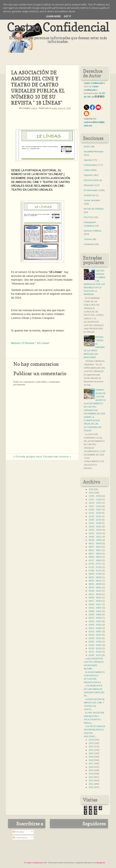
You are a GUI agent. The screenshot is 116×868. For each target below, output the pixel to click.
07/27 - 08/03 (95, 560)
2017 (91, 764)
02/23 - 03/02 (95, 631)
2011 (91, 784)
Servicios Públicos (93, 231)
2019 (91, 757)
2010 (91, 787)
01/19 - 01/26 (95, 648)
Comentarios (20, 838)
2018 (91, 760)
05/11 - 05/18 (95, 594)
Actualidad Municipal (94, 152)
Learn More (53, 16)
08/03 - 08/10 (95, 557)
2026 (91, 489)
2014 (91, 774)
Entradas (18, 832)
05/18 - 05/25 (95, 591)
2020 (91, 753)
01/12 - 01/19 (95, 652)
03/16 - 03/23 (95, 621)
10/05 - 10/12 (95, 537)
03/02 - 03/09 (95, 628)
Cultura (34, 108)
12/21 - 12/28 (95, 499)
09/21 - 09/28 (95, 543)
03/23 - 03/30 (95, 618)
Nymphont (101, 863)
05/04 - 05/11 (95, 598)
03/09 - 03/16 (95, 625)
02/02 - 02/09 (95, 642)
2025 (91, 493)
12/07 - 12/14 (95, 506)
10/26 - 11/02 (95, 527)
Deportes (88, 175)
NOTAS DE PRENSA (94, 209)
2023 (91, 743)
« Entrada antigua (24, 457)
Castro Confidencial (58, 27)
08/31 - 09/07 (95, 550)
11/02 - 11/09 (95, 523)
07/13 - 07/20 (95, 567)
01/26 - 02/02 (95, 645)
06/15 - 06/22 (95, 581)
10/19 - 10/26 (95, 530)
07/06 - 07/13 (95, 571)
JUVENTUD (89, 195)
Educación (89, 185)
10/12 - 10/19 (95, 533)
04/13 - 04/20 (95, 608)
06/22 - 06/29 (95, 577)
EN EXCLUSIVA (91, 180)
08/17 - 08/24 (95, 554)
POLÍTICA (89, 217)
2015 (91, 770)
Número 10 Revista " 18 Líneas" (30, 343)
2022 (91, 747)
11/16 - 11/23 (95, 516)
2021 (91, 750)
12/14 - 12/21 (95, 503)
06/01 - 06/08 (95, 584)
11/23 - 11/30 (95, 513)
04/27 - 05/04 (95, 601)
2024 (91, 740)
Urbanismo (89, 244)
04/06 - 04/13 (95, 611)
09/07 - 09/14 (95, 547)
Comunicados (90, 165)
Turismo (88, 239)
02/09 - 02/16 (95, 638)
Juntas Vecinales (92, 200)
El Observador (91, 190)
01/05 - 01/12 (95, 655)
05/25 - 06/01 (95, 587)
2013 (91, 777)
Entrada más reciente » (57, 457)
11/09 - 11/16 (95, 520)
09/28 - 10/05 (95, 540)
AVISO (87, 147)
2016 (91, 767)
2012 (91, 780)
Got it (67, 16)
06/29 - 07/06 (95, 574)
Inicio (39, 457)
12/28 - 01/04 (95, 496)
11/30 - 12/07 (95, 510)
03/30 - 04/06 (95, 615)
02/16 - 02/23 (95, 635)
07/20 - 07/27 (95, 564)
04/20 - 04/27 (95, 604)
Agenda (88, 160)
